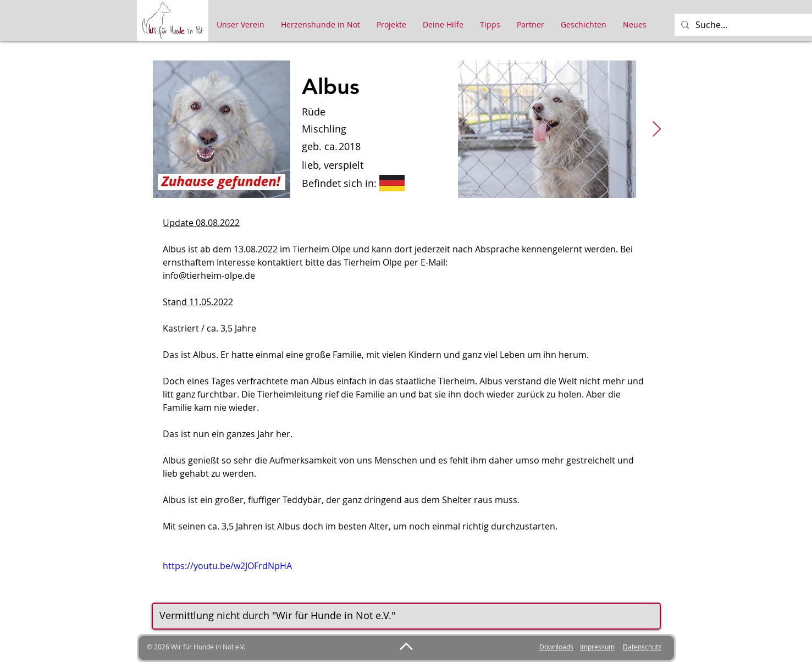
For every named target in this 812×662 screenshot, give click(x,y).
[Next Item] (657, 129)
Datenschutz (642, 647)
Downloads (556, 647)
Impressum (597, 647)
